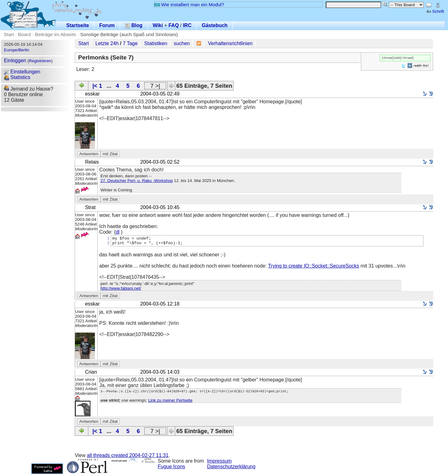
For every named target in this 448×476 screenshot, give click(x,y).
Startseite (78, 25)
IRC (187, 25)
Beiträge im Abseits (56, 34)
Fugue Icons (171, 468)
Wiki (158, 25)
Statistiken (156, 43)
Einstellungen (22, 72)
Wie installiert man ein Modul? (189, 5)
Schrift (435, 11)
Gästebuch (215, 25)
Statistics (17, 77)
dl (118, 232)
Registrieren (40, 61)
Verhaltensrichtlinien (230, 43)
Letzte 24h (107, 43)
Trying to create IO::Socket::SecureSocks (313, 268)
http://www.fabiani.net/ (121, 290)
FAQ (174, 25)
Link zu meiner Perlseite (170, 403)
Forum (107, 25)
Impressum (219, 463)
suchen (182, 43)
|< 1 (97, 86)
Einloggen (15, 61)
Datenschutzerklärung (231, 468)
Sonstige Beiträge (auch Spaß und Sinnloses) (129, 34)
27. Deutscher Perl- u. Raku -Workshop (137, 181)
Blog (134, 25)
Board (24, 34)
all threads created (128, 457)
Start (9, 34)
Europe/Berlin (17, 50)
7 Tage (130, 43)
